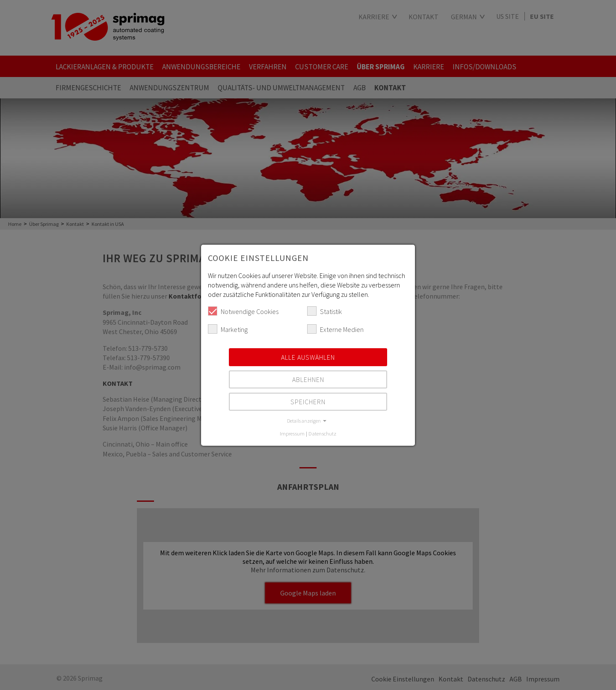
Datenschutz (322, 433)
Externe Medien (335, 329)
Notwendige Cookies (243, 311)
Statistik (324, 311)
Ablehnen (308, 379)
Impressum (292, 433)
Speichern (308, 402)
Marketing (228, 329)
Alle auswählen (308, 357)
